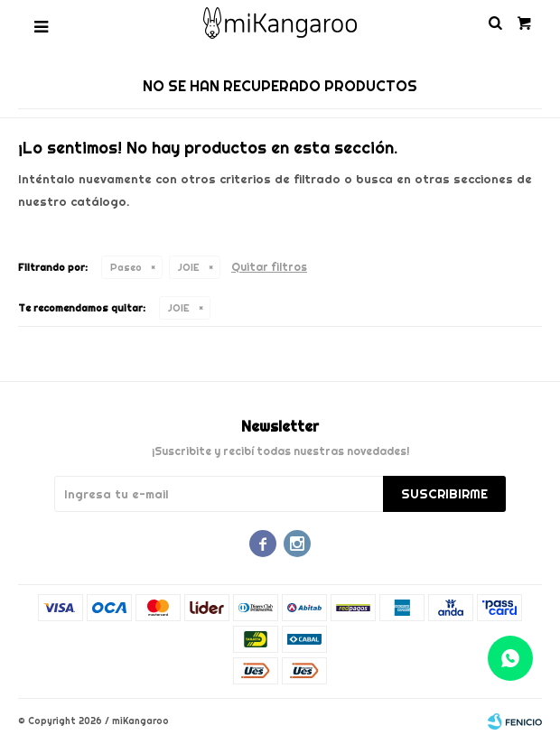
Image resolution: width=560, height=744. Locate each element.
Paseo (126, 267)
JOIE (189, 267)
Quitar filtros (269, 267)
